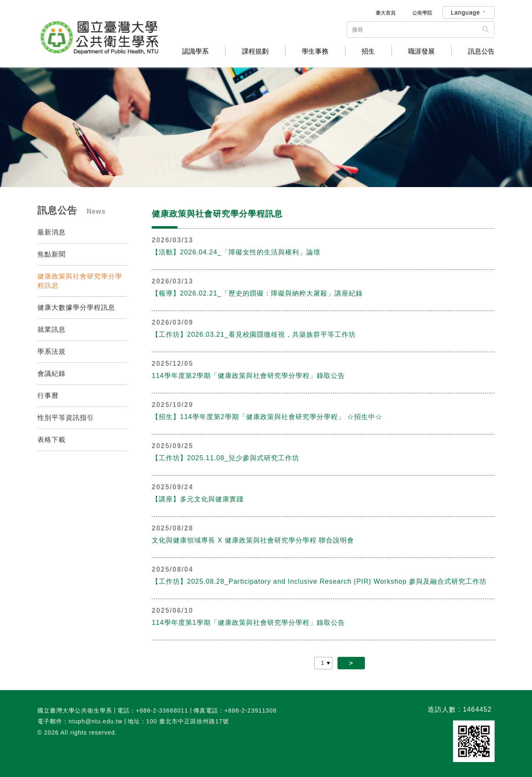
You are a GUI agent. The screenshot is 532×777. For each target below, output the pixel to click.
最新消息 (52, 232)
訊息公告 (481, 52)
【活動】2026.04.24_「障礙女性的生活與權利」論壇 (236, 252)
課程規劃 (255, 52)
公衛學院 (422, 13)
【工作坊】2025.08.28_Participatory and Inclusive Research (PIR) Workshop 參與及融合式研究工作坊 (319, 581)
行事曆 (48, 396)
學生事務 (315, 52)
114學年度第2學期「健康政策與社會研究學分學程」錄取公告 (248, 376)
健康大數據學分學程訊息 (76, 307)
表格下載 (52, 440)
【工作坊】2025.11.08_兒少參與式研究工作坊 (225, 458)
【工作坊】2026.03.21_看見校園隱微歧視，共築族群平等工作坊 (254, 334)
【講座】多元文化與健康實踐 (198, 499)
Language (465, 12)
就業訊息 (52, 329)
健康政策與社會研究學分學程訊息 (80, 281)
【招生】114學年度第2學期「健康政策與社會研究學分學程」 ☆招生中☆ (267, 417)
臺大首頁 (386, 13)
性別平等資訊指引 (66, 418)
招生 (368, 52)
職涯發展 (421, 52)
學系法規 (52, 351)
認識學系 (195, 52)
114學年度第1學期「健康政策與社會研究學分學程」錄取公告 (248, 623)
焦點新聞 (52, 254)
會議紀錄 (52, 374)
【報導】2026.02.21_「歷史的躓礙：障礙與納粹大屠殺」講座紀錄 (257, 293)
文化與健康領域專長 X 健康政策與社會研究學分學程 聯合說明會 (253, 540)
